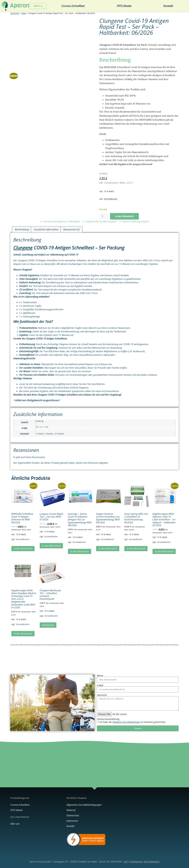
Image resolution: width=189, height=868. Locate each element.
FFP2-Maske (124, 6)
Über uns (15, 824)
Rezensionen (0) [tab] (71, 229)
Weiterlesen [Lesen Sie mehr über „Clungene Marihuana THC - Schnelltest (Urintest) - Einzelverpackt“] (48, 625)
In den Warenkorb (124, 216)
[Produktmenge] (104, 216)
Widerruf (71, 810)
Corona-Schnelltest (73, 6)
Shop (24, 13)
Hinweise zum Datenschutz (126, 722)
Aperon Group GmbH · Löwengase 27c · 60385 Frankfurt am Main (63, 862)
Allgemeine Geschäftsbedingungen (84, 805)
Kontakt (168, 6)
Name (100, 676)
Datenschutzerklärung (108, 719)
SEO (126, 862)
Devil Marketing (151, 862)
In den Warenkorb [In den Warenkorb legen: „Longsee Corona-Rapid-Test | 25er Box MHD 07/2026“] (51, 546)
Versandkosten (111, 199)
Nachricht (102, 695)
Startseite (15, 13)
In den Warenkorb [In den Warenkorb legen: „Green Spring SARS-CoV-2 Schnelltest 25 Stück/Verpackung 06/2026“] (136, 549)
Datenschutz (73, 815)
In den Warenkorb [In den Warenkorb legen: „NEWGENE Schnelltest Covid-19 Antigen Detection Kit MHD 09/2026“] (23, 549)
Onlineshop (136, 862)
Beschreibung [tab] (22, 229)
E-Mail (100, 685)
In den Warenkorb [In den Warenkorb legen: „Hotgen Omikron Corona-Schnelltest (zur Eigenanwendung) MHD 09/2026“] (108, 549)
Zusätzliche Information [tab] (46, 229)
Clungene (23, 248)
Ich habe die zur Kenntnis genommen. (133, 722)
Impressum (72, 821)
